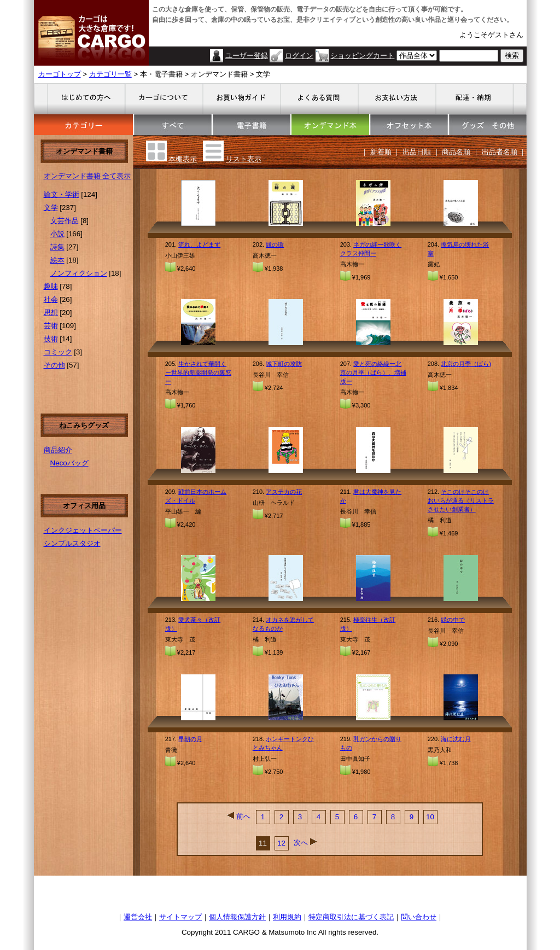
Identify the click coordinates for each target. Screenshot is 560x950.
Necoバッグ (69, 463)
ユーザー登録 (247, 56)
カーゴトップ (60, 74)
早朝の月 (190, 739)
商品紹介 (58, 450)
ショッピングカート (362, 56)
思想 (51, 313)
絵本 (57, 260)
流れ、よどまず (199, 244)
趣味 (51, 286)
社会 (51, 299)
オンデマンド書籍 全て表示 (87, 176)
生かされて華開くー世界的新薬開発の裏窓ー (198, 372)
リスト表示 (244, 159)
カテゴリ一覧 (110, 74)
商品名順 (456, 152)
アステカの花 (284, 492)
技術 (51, 339)
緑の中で (453, 620)
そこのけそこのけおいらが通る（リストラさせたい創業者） (461, 500)
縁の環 (275, 244)
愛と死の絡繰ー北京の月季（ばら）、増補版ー (373, 372)
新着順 (381, 152)
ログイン (299, 56)
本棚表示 (183, 159)
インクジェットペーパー (83, 530)
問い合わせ (419, 917)
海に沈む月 (456, 739)
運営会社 (138, 917)
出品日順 (417, 152)
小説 (57, 234)
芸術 (51, 326)
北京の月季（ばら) (466, 364)
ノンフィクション (79, 273)
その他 (54, 365)
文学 (51, 208)
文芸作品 (65, 221)
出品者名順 (500, 152)
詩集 (57, 247)
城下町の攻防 (284, 364)
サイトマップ (180, 917)
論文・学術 (62, 194)
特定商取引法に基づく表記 (351, 917)
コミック (58, 352)
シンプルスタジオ (72, 543)
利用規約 (287, 917)
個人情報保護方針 (237, 917)
